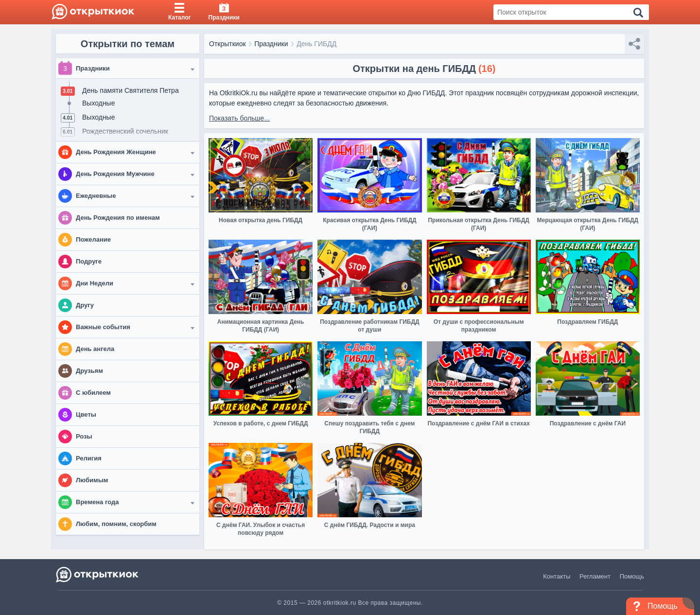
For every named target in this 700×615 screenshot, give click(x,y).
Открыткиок (227, 44)
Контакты (557, 576)
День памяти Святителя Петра (131, 90)
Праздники (271, 44)
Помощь (632, 576)
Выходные (98, 103)
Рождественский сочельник (125, 131)
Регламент (595, 576)
